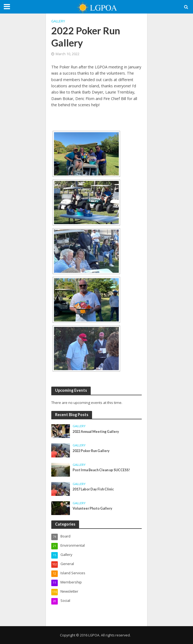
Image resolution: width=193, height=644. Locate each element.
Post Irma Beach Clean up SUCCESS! (101, 470)
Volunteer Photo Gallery (92, 508)
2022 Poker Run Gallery (91, 451)
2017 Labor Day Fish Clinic (93, 489)
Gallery (58, 21)
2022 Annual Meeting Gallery (96, 432)
